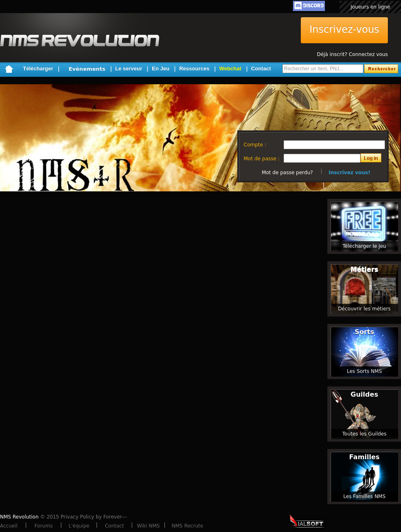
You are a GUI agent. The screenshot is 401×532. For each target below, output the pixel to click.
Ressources (194, 68)
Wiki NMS (149, 526)
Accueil (9, 526)
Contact (261, 68)
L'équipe (79, 526)
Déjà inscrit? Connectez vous (352, 54)
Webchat (230, 68)
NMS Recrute (187, 526)
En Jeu (161, 68)
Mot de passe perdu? (287, 173)
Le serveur (129, 68)
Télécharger (38, 68)
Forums (43, 526)
